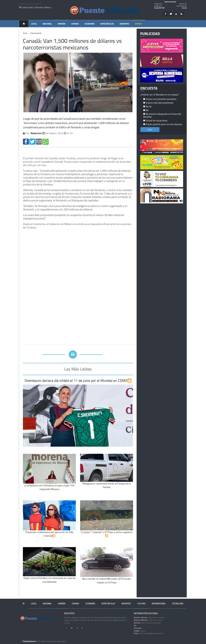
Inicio (25, 33)
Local (34, 24)
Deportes (124, 24)
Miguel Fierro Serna (149, 617)
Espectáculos (107, 24)
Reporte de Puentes (170, 2)
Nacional (47, 24)
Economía (90, 24)
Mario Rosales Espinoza (147, 623)
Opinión (62, 24)
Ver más (184, 8)
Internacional (36, 33)
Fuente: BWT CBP (159, 8)
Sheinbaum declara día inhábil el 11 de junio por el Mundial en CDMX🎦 (78, 380)
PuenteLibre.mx (30, 641)
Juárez (140, 631)
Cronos (75, 24)
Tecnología (178, 604)
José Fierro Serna (148, 620)
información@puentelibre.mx (148, 633)
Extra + (139, 24)
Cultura (141, 604)
